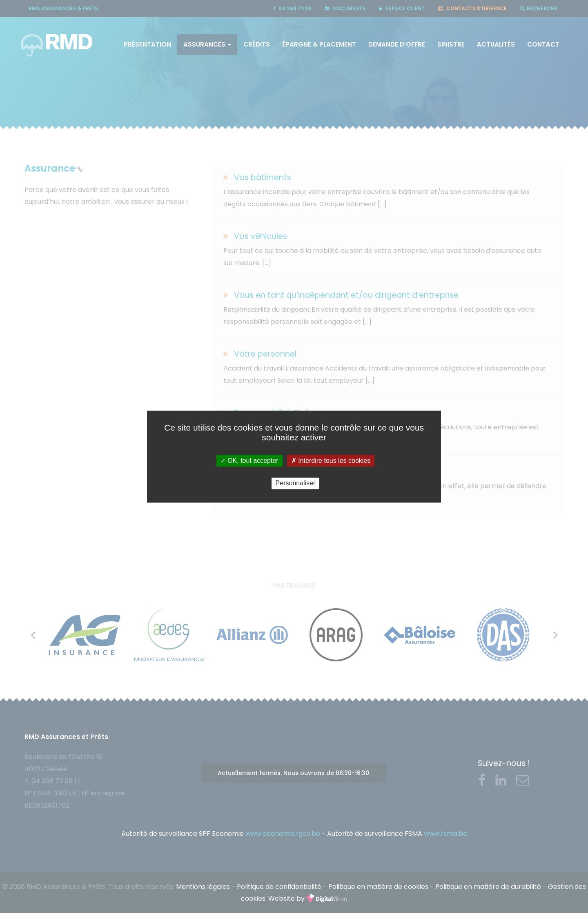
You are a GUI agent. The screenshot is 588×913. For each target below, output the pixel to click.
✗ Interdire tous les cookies (331, 461)
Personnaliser (296, 483)
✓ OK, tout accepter (249, 461)
